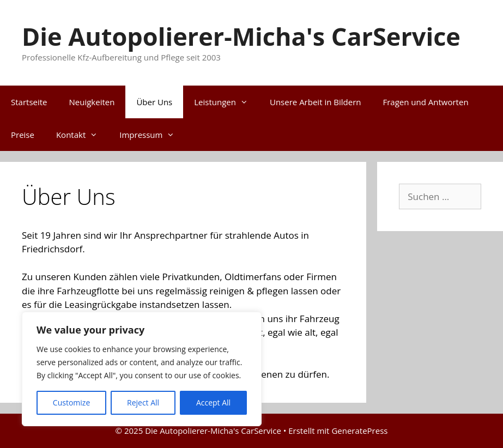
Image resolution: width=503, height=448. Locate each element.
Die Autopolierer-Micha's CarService (241, 36)
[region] (142, 369)
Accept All (213, 402)
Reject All (143, 402)
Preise (23, 135)
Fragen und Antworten (425, 102)
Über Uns (154, 102)
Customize (71, 402)
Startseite (29, 102)
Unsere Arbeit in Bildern (315, 102)
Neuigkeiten (92, 102)
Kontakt (82, 135)
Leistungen (226, 102)
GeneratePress (359, 431)
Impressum (152, 135)
